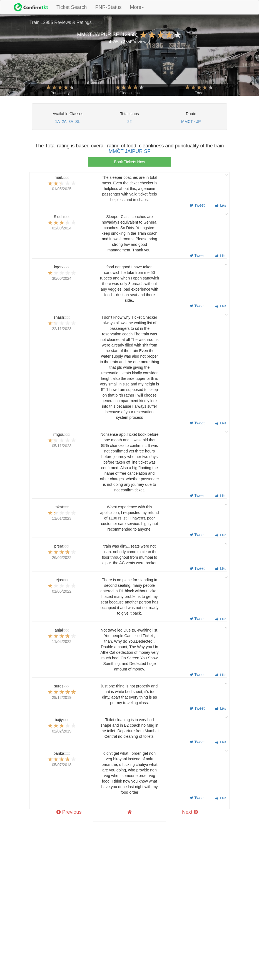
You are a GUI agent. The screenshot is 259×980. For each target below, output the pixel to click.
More (137, 7)
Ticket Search (74, 7)
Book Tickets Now (129, 162)
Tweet (197, 205)
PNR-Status (108, 7)
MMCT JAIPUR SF (130, 151)
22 (129, 122)
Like (221, 206)
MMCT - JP (191, 122)
